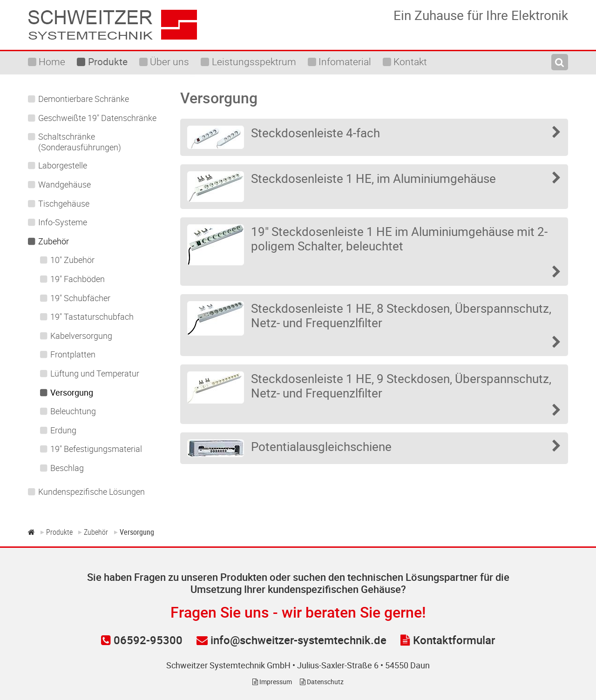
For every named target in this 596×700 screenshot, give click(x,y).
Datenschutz (322, 682)
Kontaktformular (448, 640)
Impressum (272, 682)
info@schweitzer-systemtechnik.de (291, 640)
